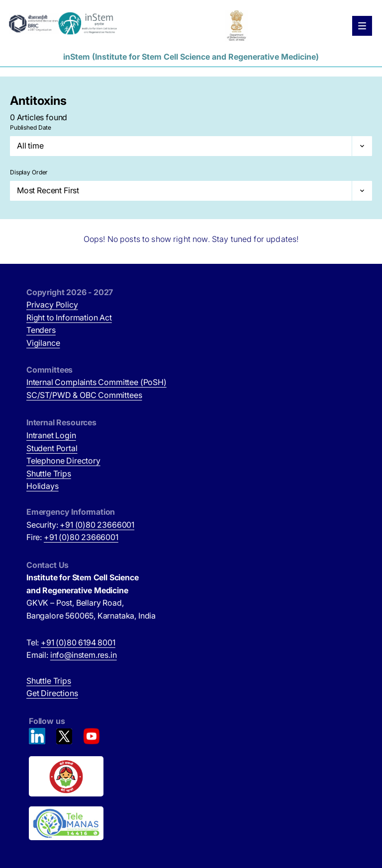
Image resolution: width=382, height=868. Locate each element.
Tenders (41, 330)
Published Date (31, 127)
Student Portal (52, 448)
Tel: (71, 642)
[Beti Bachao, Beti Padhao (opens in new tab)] (192, 777)
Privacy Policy (52, 305)
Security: (80, 525)
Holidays (43, 486)
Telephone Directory (63, 461)
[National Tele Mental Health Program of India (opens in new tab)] (192, 823)
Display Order (29, 172)
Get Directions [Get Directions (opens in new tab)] (52, 693)
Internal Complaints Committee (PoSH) (96, 382)
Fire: (72, 537)
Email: (72, 655)
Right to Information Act (69, 317)
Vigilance (43, 343)
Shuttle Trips (49, 473)
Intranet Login (51, 435)
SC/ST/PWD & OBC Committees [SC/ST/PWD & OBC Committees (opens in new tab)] (84, 395)
